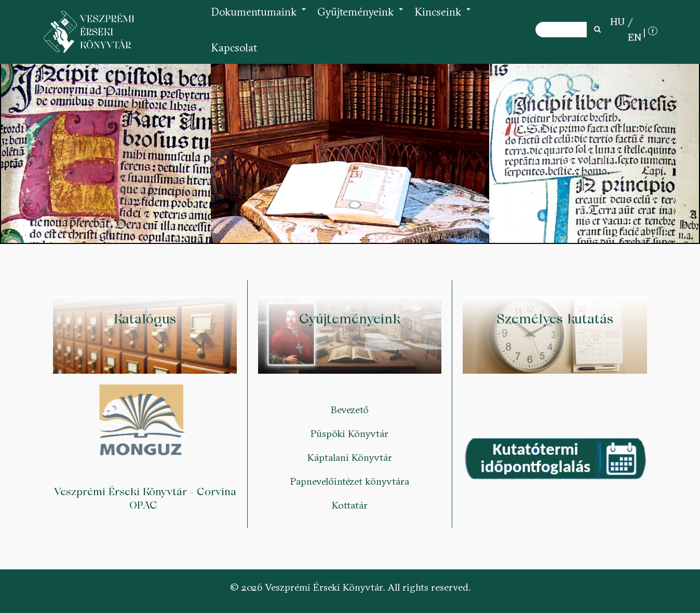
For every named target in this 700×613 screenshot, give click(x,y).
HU (617, 21)
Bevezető (350, 410)
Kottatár (350, 505)
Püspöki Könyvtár (349, 433)
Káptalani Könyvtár (350, 457)
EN (635, 37)
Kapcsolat (234, 47)
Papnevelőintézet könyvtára (350, 481)
